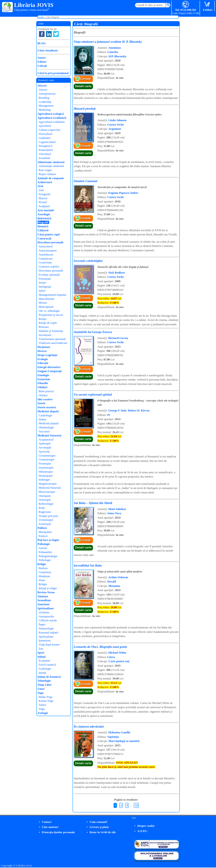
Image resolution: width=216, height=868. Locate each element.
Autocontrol (46, 246)
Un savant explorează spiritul (93, 394)
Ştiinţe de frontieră (49, 677)
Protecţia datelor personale (58, 832)
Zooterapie (45, 524)
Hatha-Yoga (45, 697)
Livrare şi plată (99, 827)
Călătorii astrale (48, 620)
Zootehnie (44, 158)
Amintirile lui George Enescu (93, 332)
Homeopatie (46, 476)
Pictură (43, 202)
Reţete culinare (47, 174)
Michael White (117, 653)
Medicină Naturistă (49, 436)
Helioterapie (46, 472)
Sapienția (113, 737)
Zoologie (43, 713)
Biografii (43, 222)
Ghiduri (42, 387)
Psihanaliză (45, 552)
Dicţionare (44, 347)
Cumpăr (86, 79)
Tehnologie (44, 681)
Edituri (42, 62)
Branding (44, 98)
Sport (41, 653)
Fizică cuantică (47, 665)
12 (136, 805)
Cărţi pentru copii (49, 234)
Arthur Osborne (118, 577)
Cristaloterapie (47, 456)
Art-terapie (45, 448)
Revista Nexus (46, 592)
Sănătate (43, 596)
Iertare (42, 283)
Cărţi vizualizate (48, 50)
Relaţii (42, 319)
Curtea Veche (116, 125)
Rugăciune (45, 512)
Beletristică (44, 218)
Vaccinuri (44, 431)
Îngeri (42, 624)
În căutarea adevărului (89, 726)
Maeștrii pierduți (85, 109)
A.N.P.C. (143, 831)
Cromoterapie (46, 460)
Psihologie (44, 544)
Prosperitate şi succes (51, 315)
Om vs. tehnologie (49, 311)
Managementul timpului (52, 295)
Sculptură (44, 206)
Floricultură (45, 134)
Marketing (45, 110)
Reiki (42, 508)
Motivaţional (46, 307)
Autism (43, 548)
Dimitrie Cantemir (86, 181)
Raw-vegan (45, 170)
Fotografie (45, 194)
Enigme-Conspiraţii (50, 371)
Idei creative (45, 399)
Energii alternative (49, 367)
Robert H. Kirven (139, 411)
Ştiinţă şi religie (48, 588)
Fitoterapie (45, 464)
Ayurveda (44, 452)
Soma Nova (114, 513)
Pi (109, 415)
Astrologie (44, 214)
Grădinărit (45, 138)
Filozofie (43, 383)
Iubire (42, 291)
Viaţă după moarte (49, 645)
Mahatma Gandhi (119, 732)
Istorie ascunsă (47, 407)
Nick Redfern (117, 273)
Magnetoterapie (48, 484)
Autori (42, 58)
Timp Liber (45, 685)
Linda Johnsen (117, 120)
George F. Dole (117, 411)
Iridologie (44, 480)
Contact (47, 822)
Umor (41, 689)
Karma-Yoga (46, 701)
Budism (43, 568)
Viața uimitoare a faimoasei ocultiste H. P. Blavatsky (108, 42)
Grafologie (45, 669)
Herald (112, 582)
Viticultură (45, 154)
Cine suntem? (50, 827)
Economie (44, 661)
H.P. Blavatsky (118, 56)
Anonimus (115, 48)
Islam (42, 580)
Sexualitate (44, 600)
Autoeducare (46, 255)
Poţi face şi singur (48, 540)
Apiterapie (45, 443)
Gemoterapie (46, 468)
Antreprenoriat (47, 94)
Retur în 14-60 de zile (103, 832)
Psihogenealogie (48, 556)
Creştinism (45, 572)
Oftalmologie (46, 427)
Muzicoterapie (47, 492)
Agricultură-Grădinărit (52, 118)
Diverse (42, 351)
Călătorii (43, 230)
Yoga (40, 693)
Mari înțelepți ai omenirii (124, 741)
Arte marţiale (46, 210)
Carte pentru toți (119, 661)
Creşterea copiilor (49, 267)
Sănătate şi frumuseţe (51, 331)
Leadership (45, 102)
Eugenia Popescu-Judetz (123, 193)
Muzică (43, 198)
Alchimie (44, 612)
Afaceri (42, 86)
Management (46, 106)
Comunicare (46, 259)
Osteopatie (45, 496)
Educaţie (43, 363)
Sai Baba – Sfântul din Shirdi (93, 503)
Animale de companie (51, 178)
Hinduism (44, 576)
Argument (115, 129)
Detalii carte (83, 86)
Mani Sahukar (117, 509)
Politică (42, 528)
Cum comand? (99, 822)
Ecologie (43, 359)
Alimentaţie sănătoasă (51, 162)
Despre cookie (146, 826)
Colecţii (42, 66)
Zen (41, 649)
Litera (111, 657)
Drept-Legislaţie (47, 355)
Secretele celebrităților (88, 261)
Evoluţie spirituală (49, 275)
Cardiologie (45, 415)
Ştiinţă (42, 657)
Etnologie (43, 375)
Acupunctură (46, 440)
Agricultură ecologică (51, 114)
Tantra (42, 705)
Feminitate (45, 279)
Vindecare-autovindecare (53, 343)
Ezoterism (44, 379)
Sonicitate (44, 604)
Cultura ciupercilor (50, 130)
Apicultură (45, 126)
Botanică (43, 226)
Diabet (42, 419)
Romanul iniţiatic (49, 633)
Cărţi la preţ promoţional (53, 73)
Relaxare (44, 327)
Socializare (45, 335)
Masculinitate (46, 299)
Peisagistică (45, 146)
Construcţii (44, 239)
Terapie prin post (48, 516)
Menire (43, 303)
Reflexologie (46, 504)
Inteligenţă (45, 287)
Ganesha (113, 52)
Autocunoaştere (48, 250)
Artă (40, 186)
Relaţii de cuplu (48, 323)
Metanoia (114, 586)
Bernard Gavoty (118, 338)
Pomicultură (46, 150)
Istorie (41, 403)
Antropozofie (46, 616)
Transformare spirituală (52, 339)
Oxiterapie (45, 500)
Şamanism (45, 640)
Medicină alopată (48, 411)
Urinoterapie (46, 520)
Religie (42, 564)
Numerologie (46, 628)
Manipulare (45, 532)
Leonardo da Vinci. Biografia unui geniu (100, 647)
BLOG (42, 43)
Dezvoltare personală (50, 242)
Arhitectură (45, 182)
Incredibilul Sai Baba (88, 565)
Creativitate (45, 262)
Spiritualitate (46, 608)
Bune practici (46, 391)
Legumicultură (47, 142)
